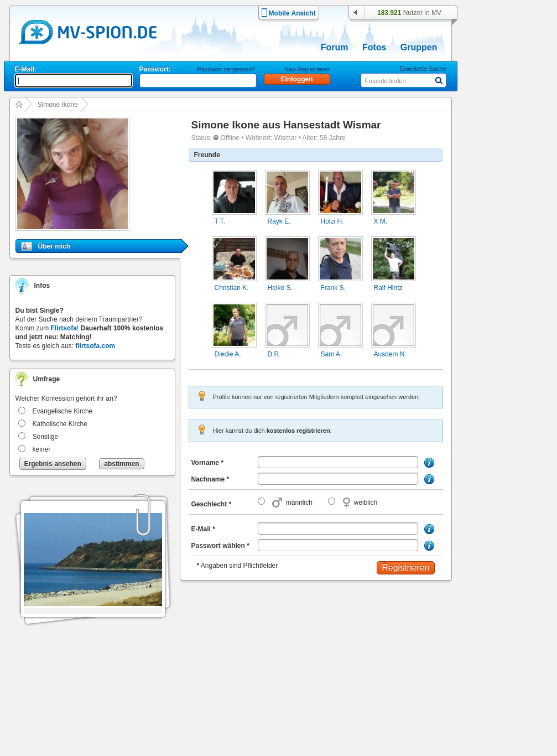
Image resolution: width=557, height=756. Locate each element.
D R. (274, 354)
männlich (299, 503)
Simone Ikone (58, 105)
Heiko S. (280, 288)
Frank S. (333, 288)
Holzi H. (332, 221)
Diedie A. (228, 354)
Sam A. (332, 354)
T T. (220, 221)
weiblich (366, 503)
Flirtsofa (64, 328)
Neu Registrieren (307, 69)
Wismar (286, 138)
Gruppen (419, 47)
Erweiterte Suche (423, 69)
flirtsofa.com (95, 346)
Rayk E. (279, 221)
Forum (335, 47)
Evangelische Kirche (63, 411)
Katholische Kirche (60, 424)
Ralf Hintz (388, 288)
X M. (381, 221)
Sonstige (46, 437)
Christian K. (232, 288)
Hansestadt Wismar (332, 125)
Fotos (374, 47)
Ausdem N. (390, 354)
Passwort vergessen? (226, 69)
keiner (42, 449)
